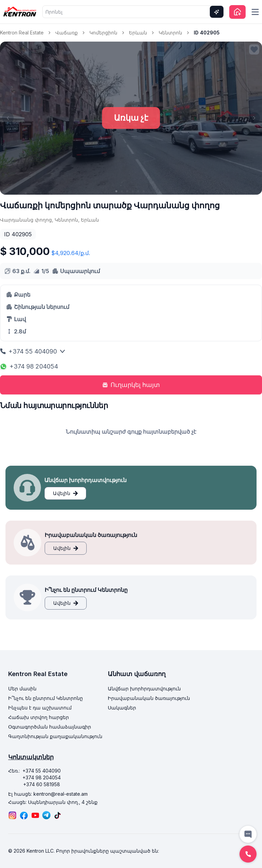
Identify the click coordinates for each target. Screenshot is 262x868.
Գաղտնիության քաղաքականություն (55, 736)
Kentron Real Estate (22, 33)
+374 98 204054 (29, 366)
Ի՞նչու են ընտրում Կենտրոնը (46, 698)
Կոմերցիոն (103, 33)
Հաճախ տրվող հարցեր (39, 717)
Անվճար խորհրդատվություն (144, 689)
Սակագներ (122, 708)
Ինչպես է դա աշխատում (40, 708)
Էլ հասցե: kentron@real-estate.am (48, 794)
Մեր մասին (22, 689)
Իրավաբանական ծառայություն (149, 698)
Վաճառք (67, 33)
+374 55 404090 (33, 351)
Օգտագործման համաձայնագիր (50, 727)
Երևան (138, 33)
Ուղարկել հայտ (131, 385)
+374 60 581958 (42, 784)
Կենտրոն (170, 33)
